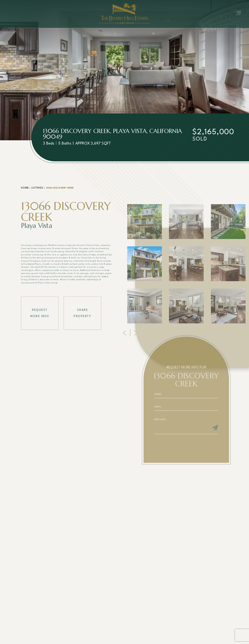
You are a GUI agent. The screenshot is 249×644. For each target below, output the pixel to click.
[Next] (136, 332)
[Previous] (125, 332)
